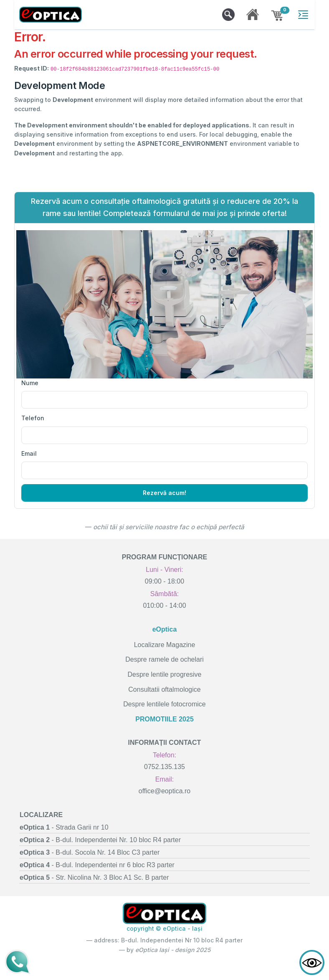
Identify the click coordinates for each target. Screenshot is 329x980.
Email (29, 453)
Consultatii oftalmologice (164, 689)
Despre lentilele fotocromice (164, 704)
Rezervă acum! (164, 493)
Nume (30, 383)
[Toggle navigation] (303, 15)
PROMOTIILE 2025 (164, 719)
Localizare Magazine (165, 645)
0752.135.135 (164, 767)
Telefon (33, 418)
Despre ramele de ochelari (164, 659)
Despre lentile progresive (165, 674)
